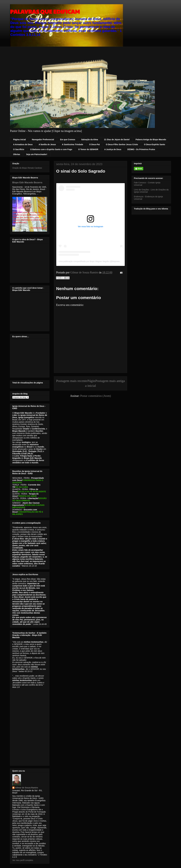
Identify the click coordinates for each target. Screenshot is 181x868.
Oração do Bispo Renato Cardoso (27, 168)
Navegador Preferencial (43, 140)
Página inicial (19, 140)
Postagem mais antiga (110, 381)
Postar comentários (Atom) (96, 396)
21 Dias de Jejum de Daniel (117, 140)
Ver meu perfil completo (23, 860)
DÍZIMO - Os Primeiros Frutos (141, 149)
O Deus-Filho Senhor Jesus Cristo (122, 144)
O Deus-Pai (95, 144)
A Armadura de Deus (23, 144)
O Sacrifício (19, 149)
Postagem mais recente (72, 381)
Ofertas (17, 154)
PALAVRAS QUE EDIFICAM (45, 11)
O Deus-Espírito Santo (155, 144)
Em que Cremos (68, 140)
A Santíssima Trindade (73, 144)
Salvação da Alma (90, 140)
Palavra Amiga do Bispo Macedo (151, 140)
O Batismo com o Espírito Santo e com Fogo (51, 149)
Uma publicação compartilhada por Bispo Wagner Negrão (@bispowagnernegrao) (94, 261)
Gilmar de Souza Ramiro (27, 788)
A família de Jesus (47, 144)
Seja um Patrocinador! (37, 154)
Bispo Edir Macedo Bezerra (27, 182)
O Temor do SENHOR (88, 149)
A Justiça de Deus (113, 149)
